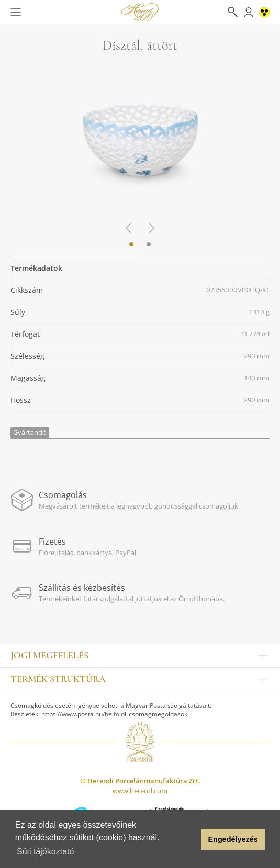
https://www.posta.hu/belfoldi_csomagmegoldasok (114, 714)
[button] (190, 839)
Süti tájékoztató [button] (45, 852)
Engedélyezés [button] (233, 839)
